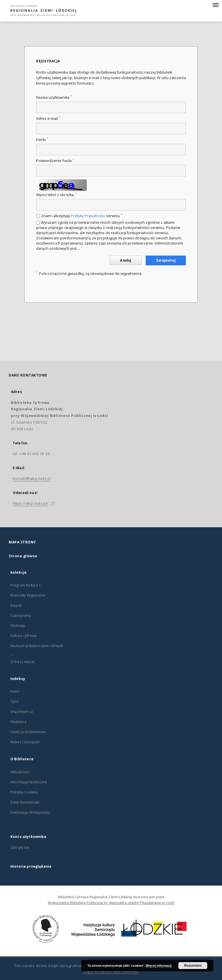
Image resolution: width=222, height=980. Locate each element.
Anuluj (125, 260)
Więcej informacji (159, 966)
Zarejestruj (166, 260)
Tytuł (14, 702)
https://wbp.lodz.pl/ (30, 503)
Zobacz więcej (22, 662)
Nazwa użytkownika (54, 97)
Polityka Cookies (24, 792)
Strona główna (23, 556)
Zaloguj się (20, 847)
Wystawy (18, 626)
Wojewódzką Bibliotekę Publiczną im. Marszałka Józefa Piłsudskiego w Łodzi (111, 903)
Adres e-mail (48, 119)
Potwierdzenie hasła (55, 161)
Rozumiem (193, 966)
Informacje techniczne (29, 782)
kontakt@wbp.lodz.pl (32, 479)
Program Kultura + (26, 585)
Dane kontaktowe (25, 802)
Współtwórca (22, 712)
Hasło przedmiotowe (28, 732)
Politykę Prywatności (88, 216)
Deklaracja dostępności (30, 812)
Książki (16, 605)
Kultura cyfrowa (23, 636)
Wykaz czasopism (25, 742)
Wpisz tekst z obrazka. (57, 195)
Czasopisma (21, 615)
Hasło (42, 140)
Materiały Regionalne (28, 595)
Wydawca (18, 722)
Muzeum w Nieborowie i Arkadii (37, 646)
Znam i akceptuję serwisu (82, 216)
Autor (15, 691)
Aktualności (20, 772)
